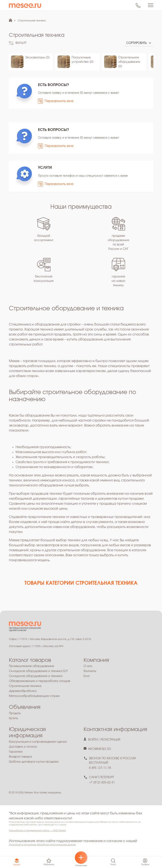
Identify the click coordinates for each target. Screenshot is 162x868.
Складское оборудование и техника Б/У (38, 671)
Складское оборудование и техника (36, 676)
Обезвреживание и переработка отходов (40, 681)
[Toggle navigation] (151, 5)
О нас (88, 666)
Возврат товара (20, 757)
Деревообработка (23, 691)
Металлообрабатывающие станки (34, 696)
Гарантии (16, 752)
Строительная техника (25, 686)
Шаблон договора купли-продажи (34, 762)
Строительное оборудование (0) (129, 62)
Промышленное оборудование (32, 666)
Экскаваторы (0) (37, 58)
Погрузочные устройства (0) (82, 60)
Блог (87, 676)
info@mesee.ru (100, 749)
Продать (15, 713)
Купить (13, 718)
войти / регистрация (104, 740)
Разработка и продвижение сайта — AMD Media (37, 830)
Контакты (90, 671)
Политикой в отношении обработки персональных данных (42, 845)
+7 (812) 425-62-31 (102, 783)
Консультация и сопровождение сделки (38, 742)
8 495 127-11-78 (100, 768)
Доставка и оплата (23, 747)
